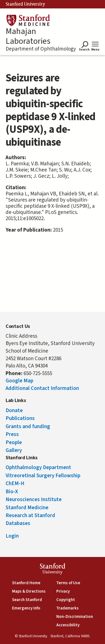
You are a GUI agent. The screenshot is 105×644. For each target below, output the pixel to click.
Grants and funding (28, 427)
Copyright (66, 600)
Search (84, 50)
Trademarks (67, 608)
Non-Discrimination (75, 617)
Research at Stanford (30, 516)
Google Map (19, 381)
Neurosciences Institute (34, 500)
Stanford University (25, 4)
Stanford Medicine (27, 508)
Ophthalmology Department (38, 468)
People (14, 443)
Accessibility (68, 625)
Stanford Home (26, 583)
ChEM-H (15, 484)
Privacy (63, 591)
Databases (18, 523)
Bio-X (12, 492)
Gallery (14, 450)
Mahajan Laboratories (28, 36)
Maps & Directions (29, 591)
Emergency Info (26, 608)
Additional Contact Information (42, 388)
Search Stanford (27, 600)
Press (12, 434)
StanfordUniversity (53, 570)
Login (12, 536)
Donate (14, 411)
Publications (20, 418)
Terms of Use (68, 583)
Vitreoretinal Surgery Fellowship (43, 476)
